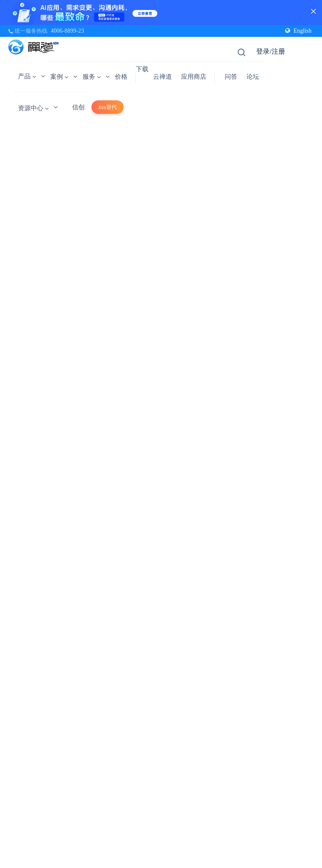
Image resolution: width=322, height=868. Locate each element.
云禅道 (162, 77)
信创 (78, 107)
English (298, 31)
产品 (27, 76)
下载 (142, 69)
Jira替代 (108, 107)
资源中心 (33, 108)
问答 (231, 77)
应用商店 (194, 77)
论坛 (253, 77)
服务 (92, 77)
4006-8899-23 (67, 31)
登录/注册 (270, 51)
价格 (121, 77)
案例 (59, 77)
